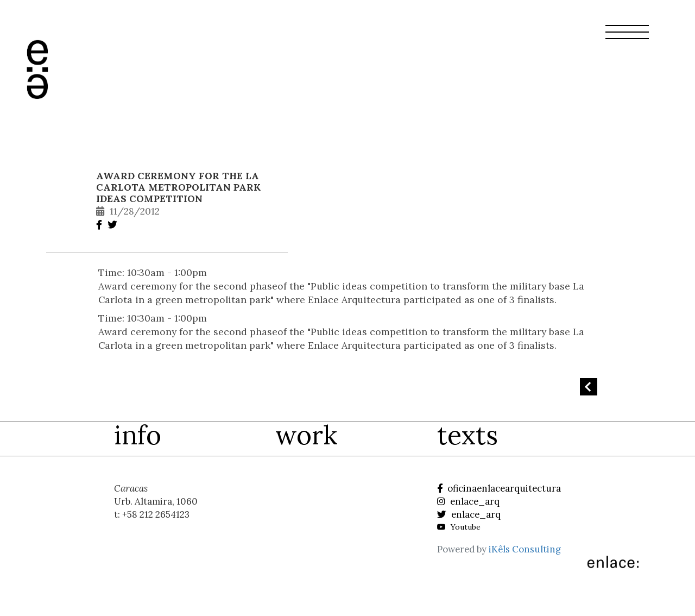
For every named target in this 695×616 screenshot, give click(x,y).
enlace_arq (468, 501)
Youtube (459, 527)
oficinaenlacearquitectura (499, 488)
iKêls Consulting (525, 549)
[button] (627, 39)
